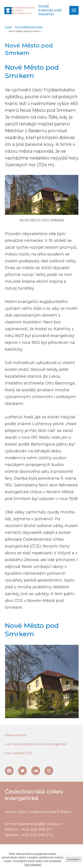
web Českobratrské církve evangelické (36, 744)
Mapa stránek (16, 735)
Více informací (33, 865)
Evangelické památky (29, 27)
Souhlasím (73, 859)
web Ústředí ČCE (18, 753)
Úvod (8, 27)
